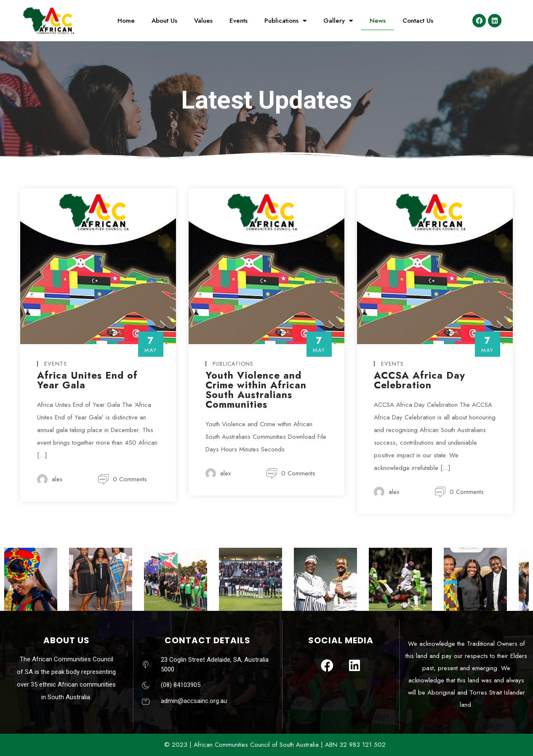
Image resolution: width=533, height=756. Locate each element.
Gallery (338, 21)
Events (239, 21)
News (378, 21)
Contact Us (418, 21)
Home (126, 21)
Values (203, 21)
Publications (285, 21)
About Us (164, 21)
